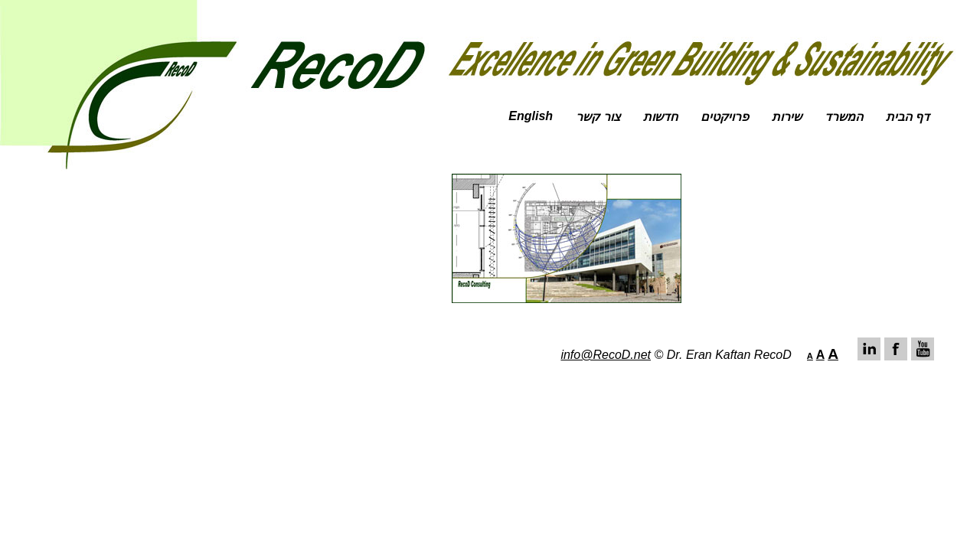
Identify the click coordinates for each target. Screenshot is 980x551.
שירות (787, 117)
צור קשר (598, 117)
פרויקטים (725, 117)
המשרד (844, 117)
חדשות (660, 117)
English (531, 116)
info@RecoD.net (606, 355)
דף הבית (908, 117)
